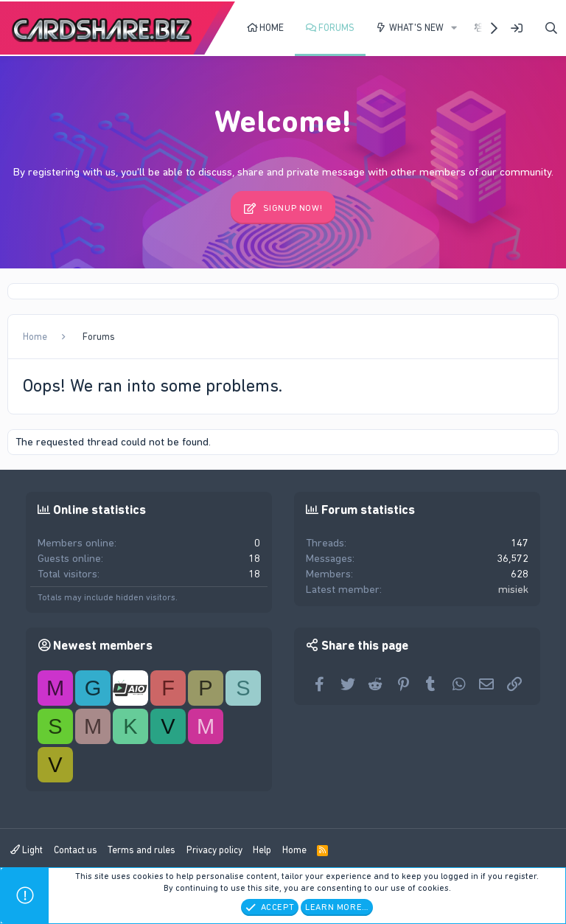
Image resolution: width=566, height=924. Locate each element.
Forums (336, 28)
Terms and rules (141, 850)
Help (262, 850)
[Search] (551, 28)
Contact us (76, 850)
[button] (454, 28)
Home (272, 28)
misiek (513, 589)
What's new (416, 28)
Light (27, 850)
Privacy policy (214, 850)
